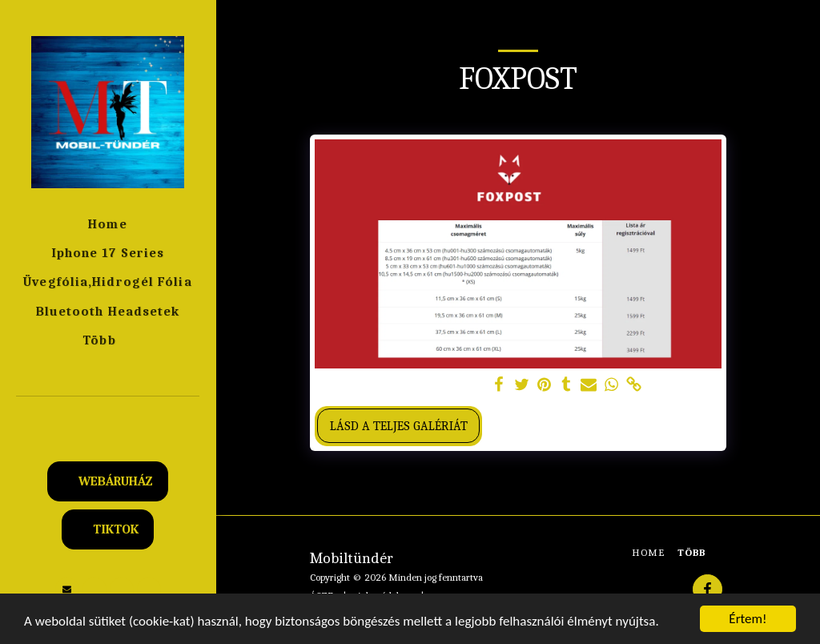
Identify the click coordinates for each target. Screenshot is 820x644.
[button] (108, 418)
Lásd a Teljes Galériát (399, 426)
